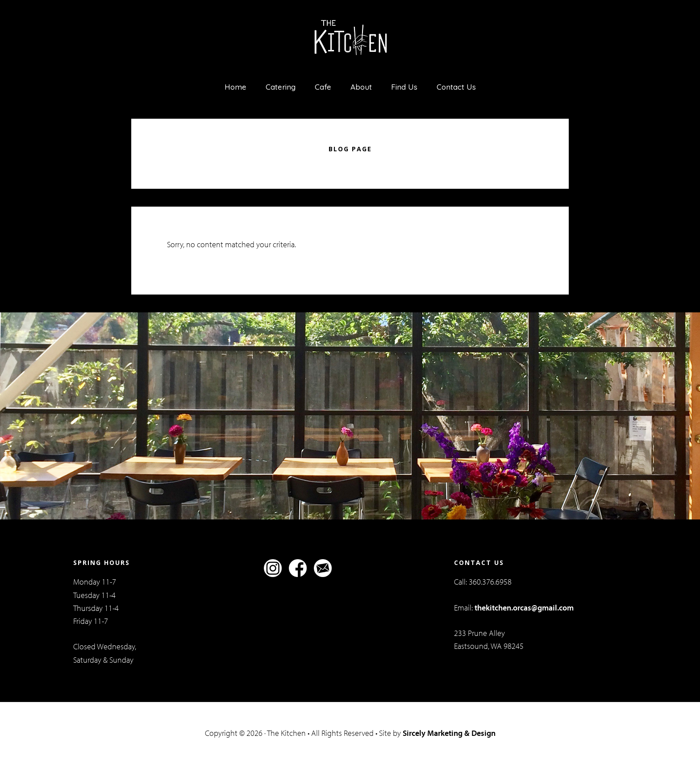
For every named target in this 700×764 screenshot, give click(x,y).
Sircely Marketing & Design (449, 733)
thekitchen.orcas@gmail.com (524, 608)
